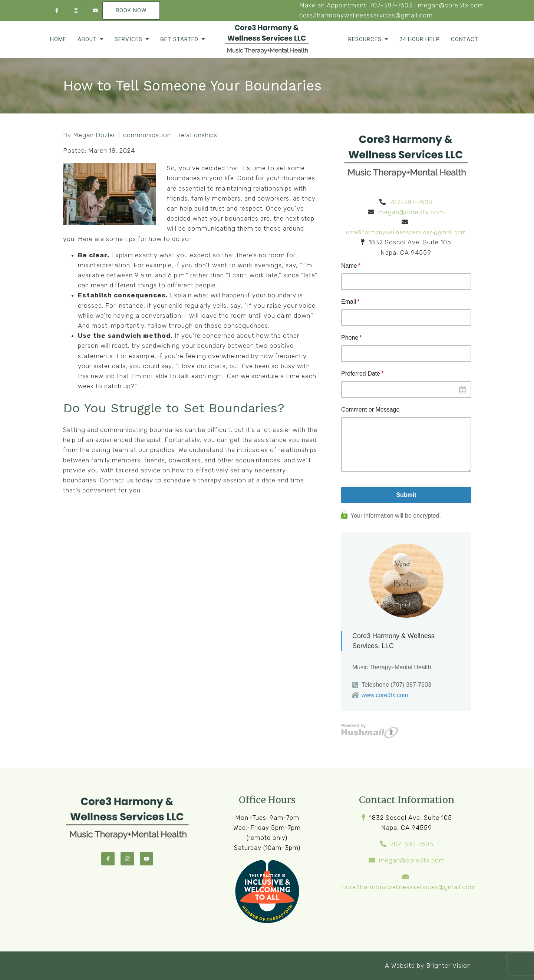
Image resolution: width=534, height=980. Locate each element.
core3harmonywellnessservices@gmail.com (366, 15)
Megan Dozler (94, 135)
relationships (198, 135)
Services (128, 39)
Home (58, 39)
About (87, 39)
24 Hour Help (420, 39)
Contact (465, 39)
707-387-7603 (391, 5)
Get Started (179, 39)
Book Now (131, 10)
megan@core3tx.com (451, 5)
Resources (365, 39)
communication (147, 135)
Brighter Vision (449, 966)
